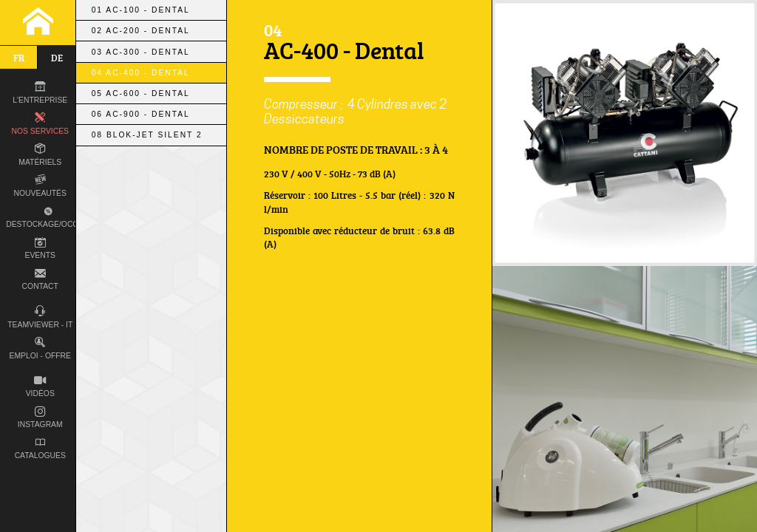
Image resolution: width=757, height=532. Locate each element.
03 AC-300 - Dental (141, 52)
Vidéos (40, 387)
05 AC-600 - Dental (141, 93)
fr (19, 58)
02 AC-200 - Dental (141, 31)
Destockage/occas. (46, 216)
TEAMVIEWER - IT (40, 317)
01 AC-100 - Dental (141, 10)
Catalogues (40, 449)
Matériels (40, 155)
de (57, 58)
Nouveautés (40, 186)
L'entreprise (40, 93)
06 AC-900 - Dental (141, 114)
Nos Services (41, 124)
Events (40, 249)
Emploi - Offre (40, 348)
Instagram (40, 418)
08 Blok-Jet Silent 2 (147, 135)
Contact (40, 280)
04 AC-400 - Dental (141, 73)
